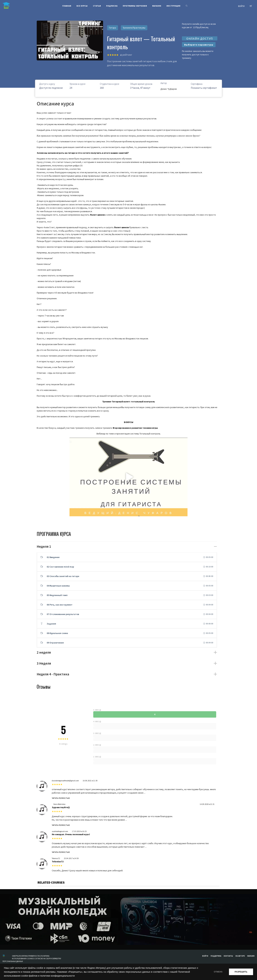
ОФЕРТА (15, 956)
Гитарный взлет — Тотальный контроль (141, 43)
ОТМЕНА (218, 972)
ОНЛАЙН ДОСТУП (200, 39)
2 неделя (44, 652)
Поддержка (216, 956)
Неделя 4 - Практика (53, 674)
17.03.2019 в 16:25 (79, 831)
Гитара (113, 28)
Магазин (251, 956)
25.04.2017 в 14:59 (71, 858)
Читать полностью (61, 798)
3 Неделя (44, 663)
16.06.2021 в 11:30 (90, 781)
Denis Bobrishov (59, 804)
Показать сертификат (204, 88)
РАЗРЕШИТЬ (241, 972)
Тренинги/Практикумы (134, 28)
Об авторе (240, 956)
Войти (205, 956)
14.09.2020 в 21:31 (207, 804)
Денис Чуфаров (169, 89)
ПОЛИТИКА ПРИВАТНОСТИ (29, 956)
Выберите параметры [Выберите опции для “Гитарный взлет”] (199, 45)
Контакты (228, 956)
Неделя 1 (44, 546)
